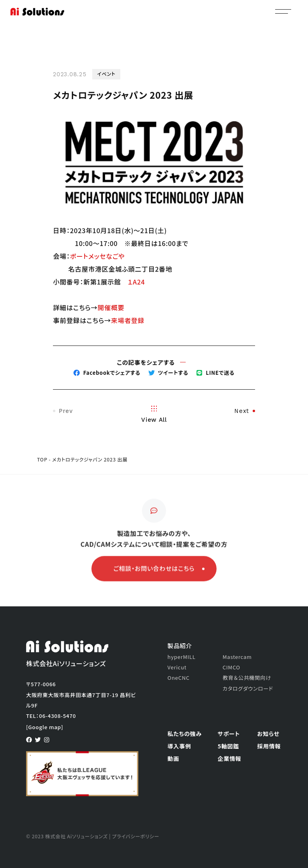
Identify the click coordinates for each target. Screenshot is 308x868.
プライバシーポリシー (136, 836)
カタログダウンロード (248, 688)
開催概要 (111, 307)
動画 (173, 758)
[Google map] (45, 727)
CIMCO (231, 667)
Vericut (177, 667)
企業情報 (230, 758)
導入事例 (179, 746)
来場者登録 (128, 320)
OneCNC (179, 678)
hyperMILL (182, 657)
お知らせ (268, 734)
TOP (42, 459)
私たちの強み (185, 734)
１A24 (136, 282)
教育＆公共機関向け (247, 678)
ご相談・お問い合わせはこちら (159, 570)
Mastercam (237, 657)
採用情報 (269, 746)
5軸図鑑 (228, 746)
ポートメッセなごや (97, 256)
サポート (229, 734)
